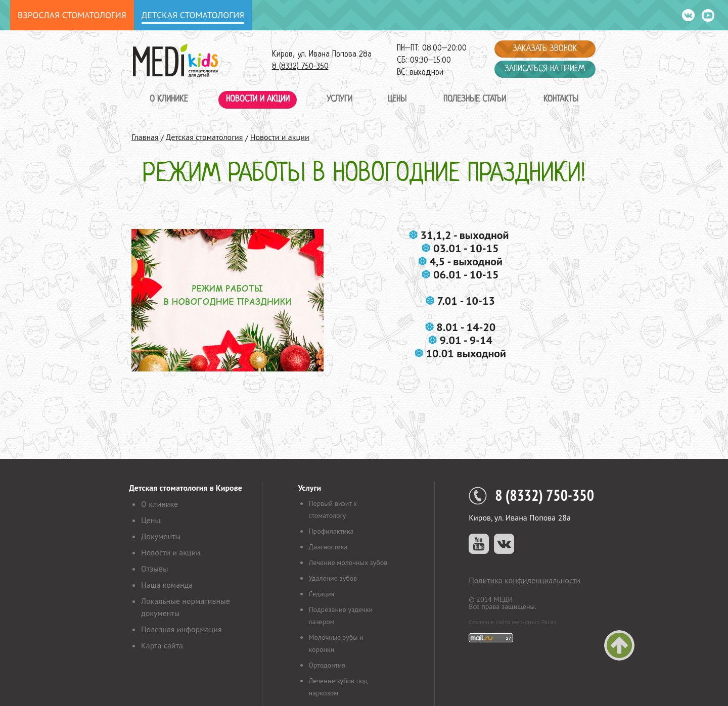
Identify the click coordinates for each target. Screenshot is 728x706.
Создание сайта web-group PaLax (513, 622)
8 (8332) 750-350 (300, 66)
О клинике (169, 99)
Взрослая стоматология (72, 15)
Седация (321, 594)
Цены (397, 99)
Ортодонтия (327, 665)
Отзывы (154, 569)
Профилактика (331, 531)
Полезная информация (181, 629)
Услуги (339, 99)
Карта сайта (162, 645)
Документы (161, 536)
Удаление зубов (333, 578)
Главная (145, 137)
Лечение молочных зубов (348, 562)
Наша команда (167, 585)
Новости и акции (258, 99)
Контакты (561, 99)
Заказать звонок (545, 49)
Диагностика (328, 547)
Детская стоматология (193, 15)
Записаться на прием (545, 69)
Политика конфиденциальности (525, 580)
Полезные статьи (475, 99)
